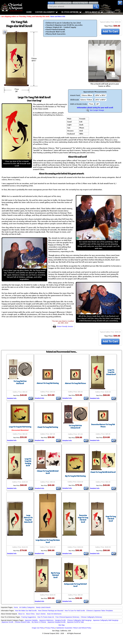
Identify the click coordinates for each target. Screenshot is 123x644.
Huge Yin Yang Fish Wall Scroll (111, 519)
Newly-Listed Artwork (43, 607)
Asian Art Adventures (54, 614)
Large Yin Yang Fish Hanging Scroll (28, 462)
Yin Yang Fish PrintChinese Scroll (75, 427)
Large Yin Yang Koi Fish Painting (20, 427)
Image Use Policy (38, 628)
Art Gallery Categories (27, 607)
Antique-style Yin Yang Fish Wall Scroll (75, 585)
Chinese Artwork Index (23, 622)
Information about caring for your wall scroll (95, 108)
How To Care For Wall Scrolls (75, 611)
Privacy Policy (50, 628)
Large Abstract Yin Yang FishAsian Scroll (28, 519)
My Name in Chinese (39, 622)
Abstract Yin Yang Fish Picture (75, 383)
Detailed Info (12, 398)
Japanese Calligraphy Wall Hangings (106, 620)
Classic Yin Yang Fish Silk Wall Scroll (103, 472)
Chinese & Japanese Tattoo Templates (100, 611)
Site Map (61, 625)
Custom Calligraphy (46, 12)
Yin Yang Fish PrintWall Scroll (20, 382)
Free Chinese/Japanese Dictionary (67, 617)
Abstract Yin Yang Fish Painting (48, 383)
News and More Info (58, 16)
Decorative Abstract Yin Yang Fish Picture (103, 426)
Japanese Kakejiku (31, 620)
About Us (21, 614)
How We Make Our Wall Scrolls (26, 611)
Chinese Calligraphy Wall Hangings (79, 620)
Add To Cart (110, 31)
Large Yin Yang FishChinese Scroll (111, 372)
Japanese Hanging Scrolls (56, 622)
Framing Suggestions (29, 617)
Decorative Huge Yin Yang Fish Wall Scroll (83, 519)
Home (29, 12)
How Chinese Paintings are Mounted (51, 611)
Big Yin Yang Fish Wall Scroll (55, 575)
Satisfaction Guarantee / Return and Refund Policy (74, 628)
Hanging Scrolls (60, 620)
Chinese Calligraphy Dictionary (91, 617)
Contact (111, 12)
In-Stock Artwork (71, 12)
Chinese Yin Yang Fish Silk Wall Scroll (48, 472)
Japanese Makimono (46, 620)
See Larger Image (95, 110)
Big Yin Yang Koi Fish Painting (75, 476)
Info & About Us (94, 12)
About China (30, 614)
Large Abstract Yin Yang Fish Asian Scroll (48, 541)
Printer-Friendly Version (63, 326)
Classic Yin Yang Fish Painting (48, 427)
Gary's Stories (41, 614)
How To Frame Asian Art (46, 617)
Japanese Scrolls (7, 622)
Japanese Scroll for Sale (75, 622)
